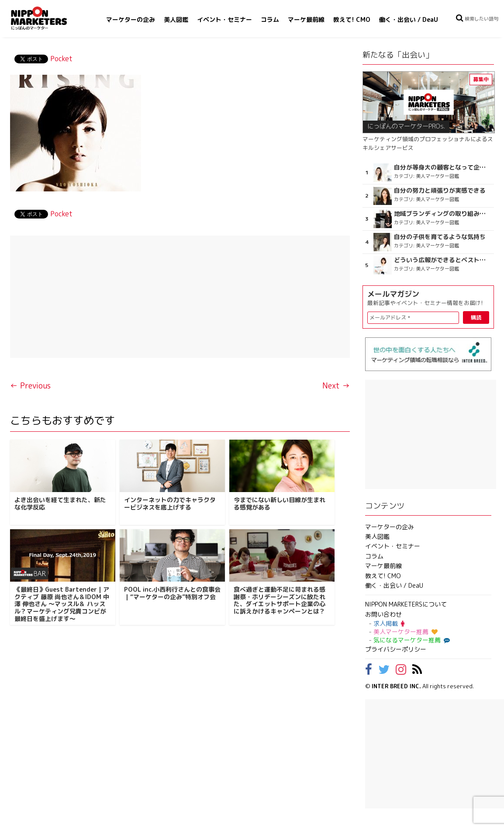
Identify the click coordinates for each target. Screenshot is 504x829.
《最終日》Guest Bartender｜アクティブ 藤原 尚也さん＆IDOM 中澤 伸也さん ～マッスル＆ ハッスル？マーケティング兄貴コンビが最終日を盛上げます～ (62, 604)
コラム (270, 19)
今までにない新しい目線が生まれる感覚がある (280, 503)
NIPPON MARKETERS (48, 18)
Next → (336, 386)
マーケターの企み (131, 19)
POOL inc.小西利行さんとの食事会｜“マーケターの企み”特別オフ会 (172, 593)
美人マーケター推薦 (406, 632)
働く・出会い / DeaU (409, 19)
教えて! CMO (352, 19)
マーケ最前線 (306, 19)
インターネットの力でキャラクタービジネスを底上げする (170, 503)
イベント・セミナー (224, 19)
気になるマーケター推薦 (411, 640)
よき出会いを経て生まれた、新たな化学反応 (60, 503)
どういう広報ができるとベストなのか (441, 260)
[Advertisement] (180, 297)
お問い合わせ (383, 614)
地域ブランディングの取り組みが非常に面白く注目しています (441, 214)
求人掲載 (389, 623)
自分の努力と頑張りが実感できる (440, 191)
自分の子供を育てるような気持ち (440, 237)
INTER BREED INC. (396, 686)
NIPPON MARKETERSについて (406, 604)
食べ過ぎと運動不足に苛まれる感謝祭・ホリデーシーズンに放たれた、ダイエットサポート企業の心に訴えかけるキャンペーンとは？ (280, 600)
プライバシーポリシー (396, 649)
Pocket (61, 59)
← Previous (30, 386)
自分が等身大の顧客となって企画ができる (441, 167)
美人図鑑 (176, 19)
